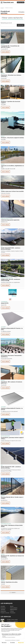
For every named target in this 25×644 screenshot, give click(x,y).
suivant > (14, 592)
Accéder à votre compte (12, 620)
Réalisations (3, 611)
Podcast (12, 611)
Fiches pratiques (14, 608)
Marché (12, 606)
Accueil (2, 8)
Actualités (3, 606)
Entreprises (3, 608)
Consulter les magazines (12, 621)
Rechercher (21, 25)
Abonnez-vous (21, 2)
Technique (3, 610)
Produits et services (9, 8)
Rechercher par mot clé (6, 23)
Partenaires (13, 613)
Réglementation (14, 610)
